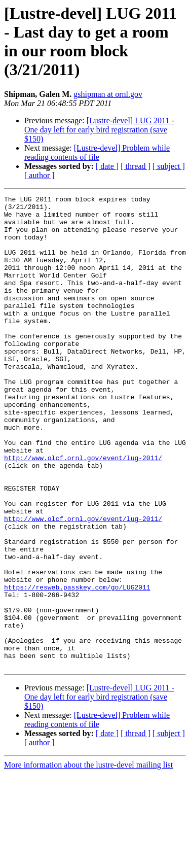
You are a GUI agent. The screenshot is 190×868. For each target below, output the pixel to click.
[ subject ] (169, 166)
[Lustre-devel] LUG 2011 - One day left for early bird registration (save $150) (99, 130)
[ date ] (107, 166)
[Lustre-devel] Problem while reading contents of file (97, 152)
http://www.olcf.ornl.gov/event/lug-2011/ (83, 511)
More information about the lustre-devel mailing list (88, 859)
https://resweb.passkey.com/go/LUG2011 (77, 666)
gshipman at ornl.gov (108, 94)
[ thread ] (136, 166)
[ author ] (40, 175)
